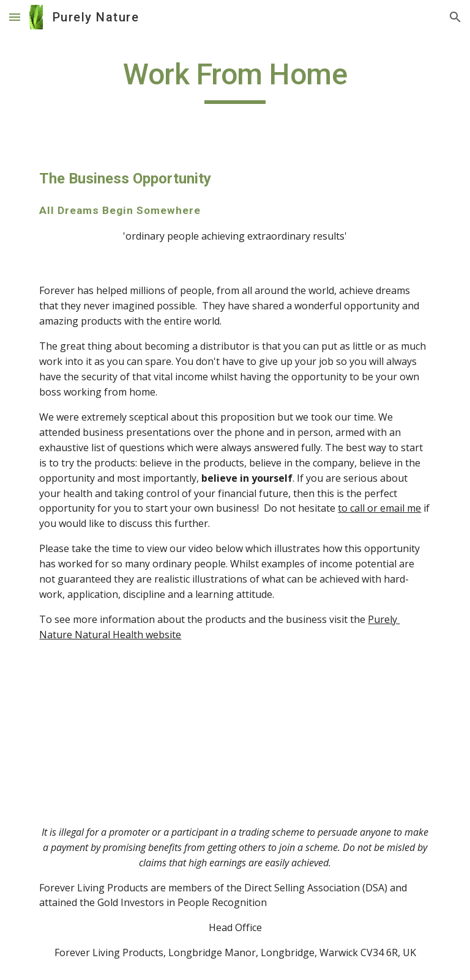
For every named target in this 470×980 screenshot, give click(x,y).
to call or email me (379, 508)
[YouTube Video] (200, 734)
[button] (15, 17)
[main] (235, 80)
